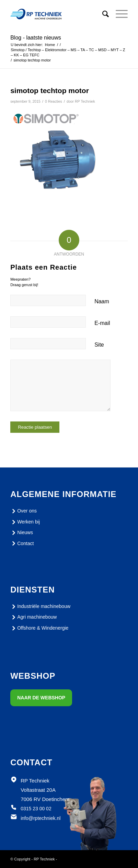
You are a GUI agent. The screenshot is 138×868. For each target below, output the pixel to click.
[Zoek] (102, 14)
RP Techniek (85, 101)
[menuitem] (102, 14)
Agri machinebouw (33, 617)
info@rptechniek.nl (41, 818)
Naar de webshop (41, 698)
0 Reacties (54, 101)
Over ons (24, 511)
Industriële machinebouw (40, 607)
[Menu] (118, 14)
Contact (22, 543)
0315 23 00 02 (36, 809)
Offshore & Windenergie (39, 628)
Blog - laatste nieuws (36, 38)
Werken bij (25, 522)
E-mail (102, 323)
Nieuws (22, 533)
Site (99, 345)
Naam (102, 301)
